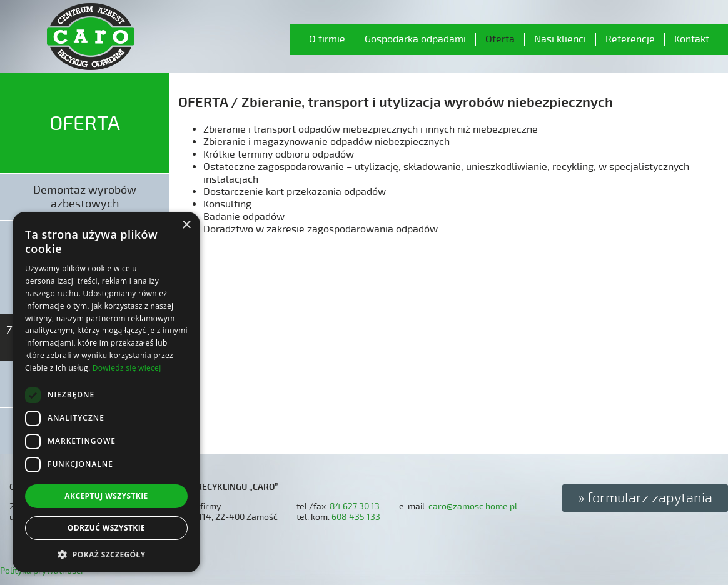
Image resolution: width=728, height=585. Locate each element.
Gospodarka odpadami (415, 39)
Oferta (500, 39)
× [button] (186, 225)
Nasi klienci (560, 39)
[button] (106, 554)
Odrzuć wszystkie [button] (106, 528)
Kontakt (692, 39)
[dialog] (106, 392)
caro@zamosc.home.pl (473, 507)
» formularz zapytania (645, 498)
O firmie (327, 39)
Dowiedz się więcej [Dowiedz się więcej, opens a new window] (127, 368)
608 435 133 (356, 517)
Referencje (630, 39)
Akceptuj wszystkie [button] (106, 496)
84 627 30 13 (355, 507)
